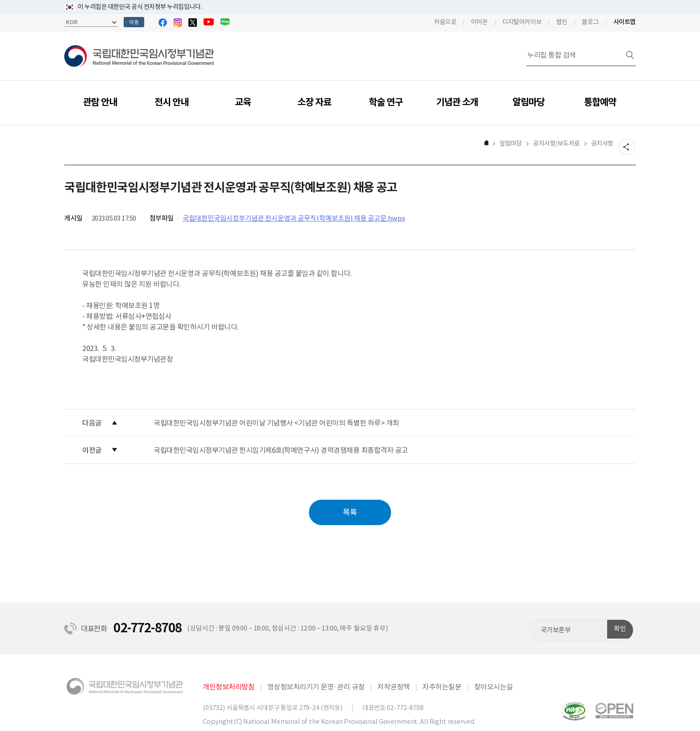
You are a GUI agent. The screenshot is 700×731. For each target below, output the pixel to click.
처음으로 (445, 22)
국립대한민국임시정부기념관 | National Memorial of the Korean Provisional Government (139, 56)
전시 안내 (171, 102)
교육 (243, 102)
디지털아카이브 (522, 22)
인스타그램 (178, 23)
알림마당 (529, 102)
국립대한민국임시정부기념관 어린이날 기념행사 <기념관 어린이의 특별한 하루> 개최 (276, 427)
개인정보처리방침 (229, 695)
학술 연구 (386, 102)
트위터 (193, 23)
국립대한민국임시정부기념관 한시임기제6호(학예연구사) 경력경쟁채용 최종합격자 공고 (281, 455)
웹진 (562, 22)
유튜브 (209, 22)
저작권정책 (394, 695)
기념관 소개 (457, 102)
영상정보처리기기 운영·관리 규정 (316, 695)
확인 (622, 633)
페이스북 (163, 23)
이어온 (479, 22)
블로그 (225, 22)
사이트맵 (625, 22)
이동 (134, 22)
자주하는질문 (442, 695)
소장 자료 (314, 102)
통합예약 (600, 102)
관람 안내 (100, 102)
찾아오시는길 (494, 695)
